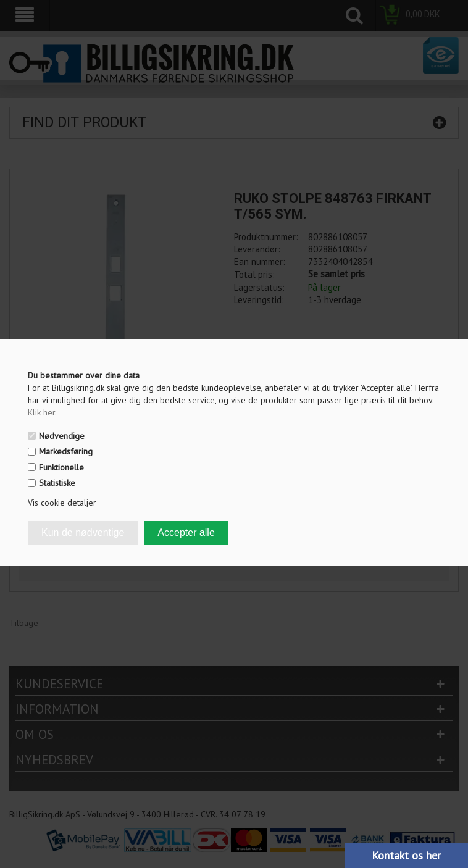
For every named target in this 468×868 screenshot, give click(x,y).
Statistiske (57, 483)
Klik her (42, 412)
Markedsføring (66, 451)
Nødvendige (62, 436)
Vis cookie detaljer (62, 503)
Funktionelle (61, 467)
